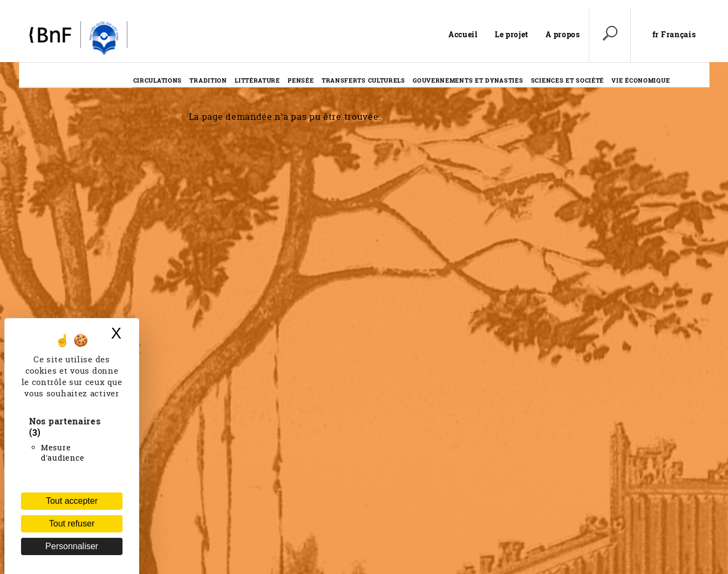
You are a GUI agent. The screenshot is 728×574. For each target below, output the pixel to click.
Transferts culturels (363, 80)
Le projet (512, 34)
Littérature (257, 80)
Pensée (301, 80)
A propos (563, 34)
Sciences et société (567, 80)
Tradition (208, 80)
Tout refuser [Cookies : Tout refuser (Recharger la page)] (72, 524)
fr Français (674, 35)
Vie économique (641, 80)
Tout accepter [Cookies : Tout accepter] (72, 501)
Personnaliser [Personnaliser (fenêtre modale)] (72, 546)
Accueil (463, 34)
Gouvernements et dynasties (468, 80)
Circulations (158, 80)
